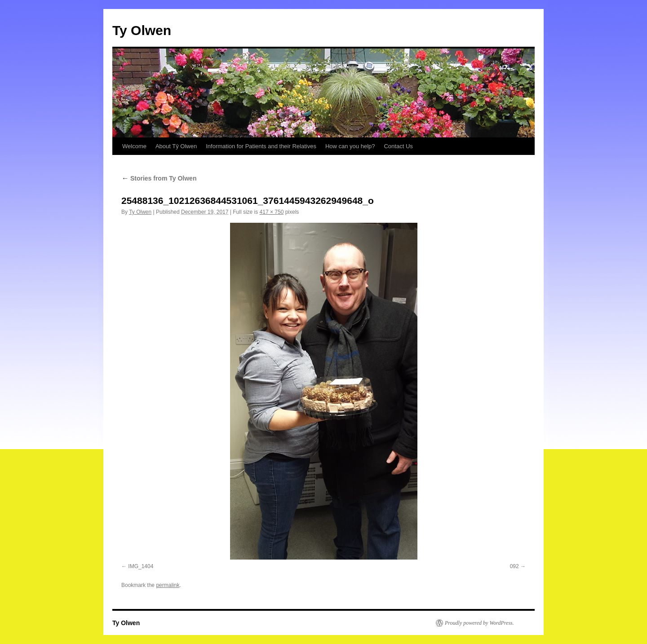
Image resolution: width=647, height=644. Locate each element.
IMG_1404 (141, 566)
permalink (168, 585)
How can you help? (350, 146)
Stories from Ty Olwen (159, 178)
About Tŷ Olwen (176, 146)
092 (514, 566)
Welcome (134, 146)
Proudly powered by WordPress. (479, 623)
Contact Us (398, 146)
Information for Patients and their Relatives (261, 146)
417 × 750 (272, 212)
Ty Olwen (142, 30)
